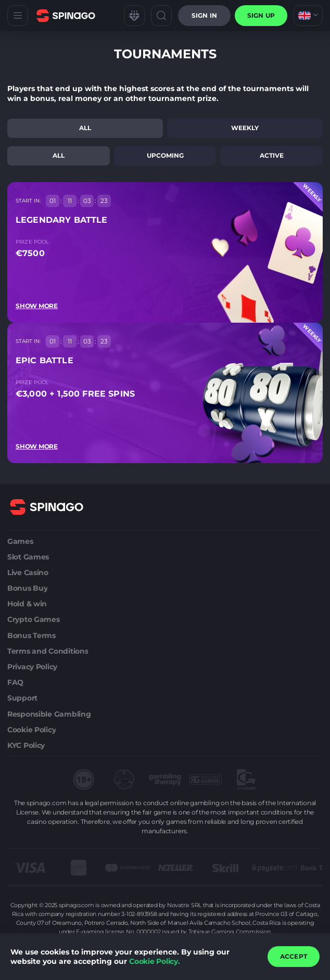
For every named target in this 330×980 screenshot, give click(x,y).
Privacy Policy (32, 667)
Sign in (204, 15)
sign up (261, 15)
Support (22, 698)
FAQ (15, 682)
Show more (37, 306)
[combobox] (308, 16)
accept (294, 956)
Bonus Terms (31, 635)
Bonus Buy (27, 588)
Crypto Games (34, 619)
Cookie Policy (31, 730)
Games (20, 541)
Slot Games (28, 557)
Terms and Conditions (48, 651)
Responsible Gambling (49, 714)
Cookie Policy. (155, 961)
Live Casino (28, 572)
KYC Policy (26, 745)
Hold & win (27, 604)
